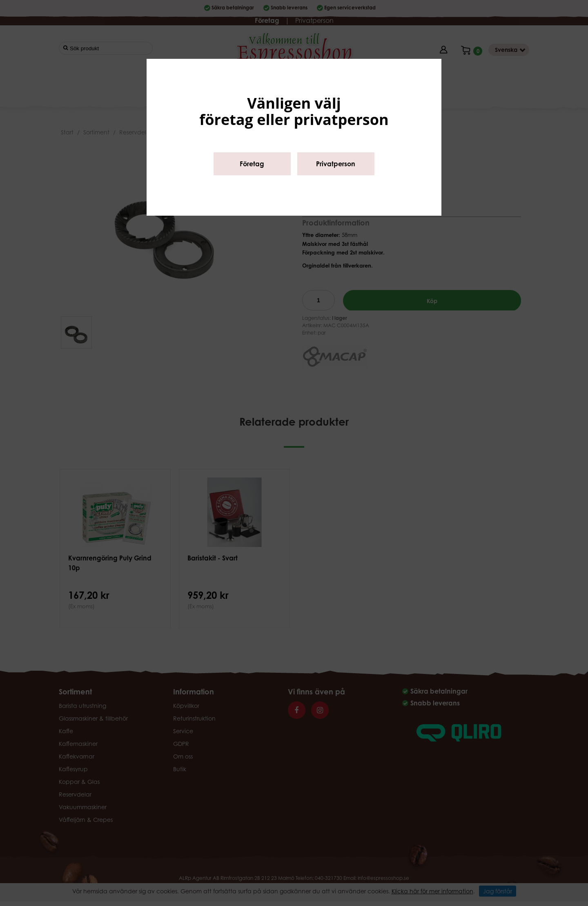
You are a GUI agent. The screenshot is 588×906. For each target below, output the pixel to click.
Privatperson (336, 164)
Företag (252, 164)
